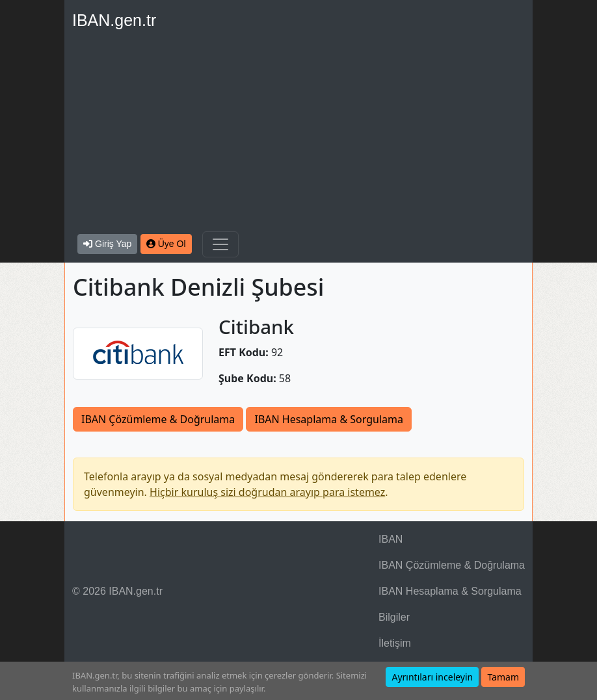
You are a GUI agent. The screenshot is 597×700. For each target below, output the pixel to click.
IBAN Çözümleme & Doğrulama (158, 419)
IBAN (391, 539)
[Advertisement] (298, 134)
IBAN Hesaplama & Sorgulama (328, 419)
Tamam (503, 677)
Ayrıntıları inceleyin (432, 677)
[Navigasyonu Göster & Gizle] (220, 244)
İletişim (395, 643)
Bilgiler (394, 617)
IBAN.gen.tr (114, 20)
